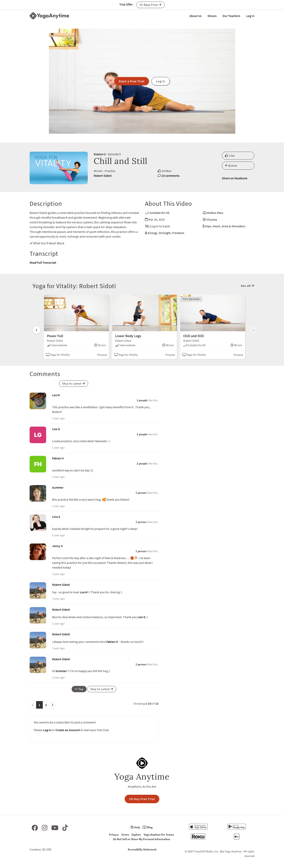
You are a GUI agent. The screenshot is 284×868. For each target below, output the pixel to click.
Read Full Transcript (43, 262)
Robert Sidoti (103, 176)
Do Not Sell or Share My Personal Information (142, 839)
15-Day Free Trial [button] (142, 799)
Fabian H (58, 458)
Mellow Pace (215, 213)
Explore (136, 835)
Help (135, 827)
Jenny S (57, 546)
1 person (141, 493)
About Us (195, 16)
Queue (231, 165)
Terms (125, 835)
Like (230, 156)
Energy (153, 233)
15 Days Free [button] (150, 5)
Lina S (56, 517)
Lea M (56, 395)
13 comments (170, 176)
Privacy (114, 835)
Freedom (178, 233)
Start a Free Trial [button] (132, 81)
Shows (212, 16)
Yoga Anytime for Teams (159, 835)
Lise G (56, 429)
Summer (58, 487)
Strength (165, 233)
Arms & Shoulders (233, 226)
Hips (208, 226)
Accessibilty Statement (142, 849)
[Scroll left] (36, 330)
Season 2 (100, 154)
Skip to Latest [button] (74, 383)
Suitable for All (159, 213)
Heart (216, 226)
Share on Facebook (235, 178)
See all (248, 286)
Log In (250, 16)
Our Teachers (231, 16)
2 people (142, 400)
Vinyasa (212, 219)
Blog (148, 827)
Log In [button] (161, 81)
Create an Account (68, 730)
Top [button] (79, 689)
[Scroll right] (253, 330)
